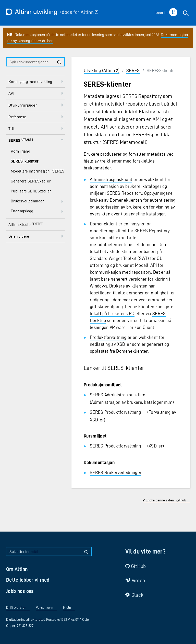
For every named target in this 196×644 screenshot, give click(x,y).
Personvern (44, 608)
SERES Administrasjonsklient (118, 395)
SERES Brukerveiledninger (116, 472)
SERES (133, 70)
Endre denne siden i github (164, 500)
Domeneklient (104, 224)
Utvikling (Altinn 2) (102, 70)
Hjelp (67, 608)
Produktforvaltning (108, 337)
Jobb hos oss (20, 591)
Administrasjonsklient (111, 179)
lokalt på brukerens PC (112, 313)
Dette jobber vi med (28, 580)
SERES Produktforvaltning (115, 412)
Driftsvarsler (16, 608)
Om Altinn (17, 569)
